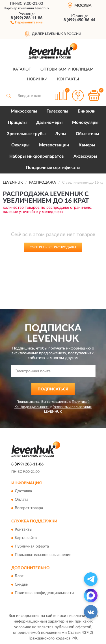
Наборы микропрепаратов (37, 156)
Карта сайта (26, 538)
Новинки (37, 79)
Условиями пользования (72, 407)
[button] (26, 22)
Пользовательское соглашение (43, 555)
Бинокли (87, 111)
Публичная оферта (32, 546)
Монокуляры (85, 123)
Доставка (23, 491)
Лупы (61, 134)
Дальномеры (49, 123)
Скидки (21, 585)
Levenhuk (42, 8)
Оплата (21, 500)
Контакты (68, 79)
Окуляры (20, 145)
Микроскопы (24, 111)
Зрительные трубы (26, 134)
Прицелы (17, 123)
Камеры (87, 145)
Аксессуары (85, 156)
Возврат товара (29, 508)
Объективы (87, 134)
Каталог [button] (22, 69)
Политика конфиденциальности (44, 593)
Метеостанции (54, 145)
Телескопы (57, 111)
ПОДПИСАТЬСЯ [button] (53, 389)
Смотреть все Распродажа (53, 247)
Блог (19, 576)
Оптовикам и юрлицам (67, 69)
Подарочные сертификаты (53, 168)
